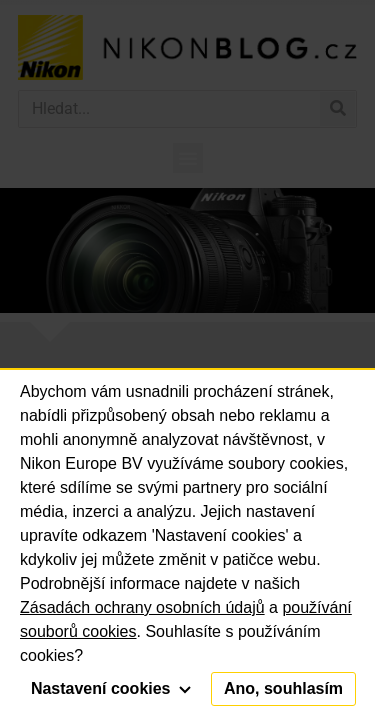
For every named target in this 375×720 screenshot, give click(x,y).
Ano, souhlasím (283, 688)
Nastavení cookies (111, 688)
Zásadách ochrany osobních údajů (142, 607)
